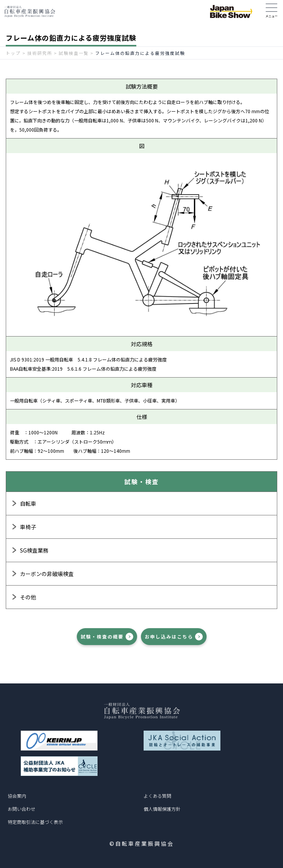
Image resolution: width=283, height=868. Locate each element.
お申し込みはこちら (169, 636)
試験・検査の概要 (102, 636)
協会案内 (17, 796)
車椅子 (28, 527)
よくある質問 (157, 796)
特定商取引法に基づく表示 (35, 822)
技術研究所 (40, 53)
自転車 (28, 503)
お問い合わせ (22, 809)
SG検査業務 (34, 550)
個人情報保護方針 (162, 809)
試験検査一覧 (74, 53)
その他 (28, 597)
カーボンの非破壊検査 (47, 574)
